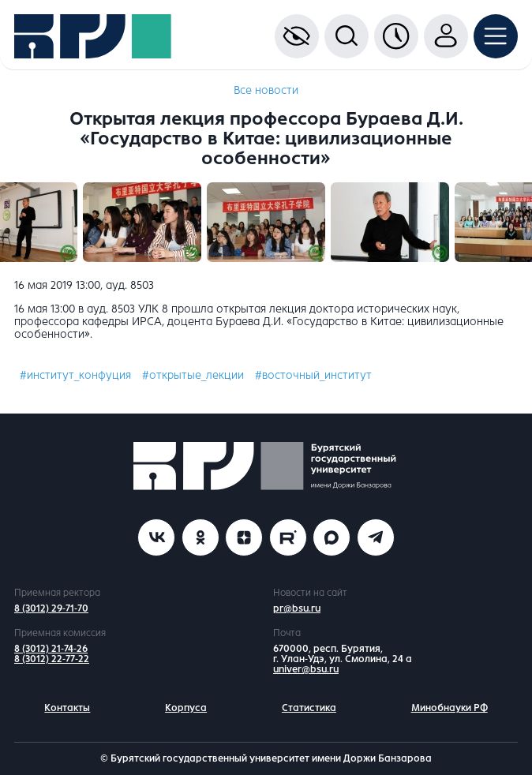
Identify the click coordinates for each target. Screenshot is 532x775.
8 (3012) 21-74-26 (51, 649)
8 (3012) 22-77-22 (52, 659)
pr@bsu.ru (297, 608)
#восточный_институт (313, 375)
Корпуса (186, 708)
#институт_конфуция (75, 375)
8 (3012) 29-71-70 (51, 608)
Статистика (309, 708)
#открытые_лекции (193, 375)
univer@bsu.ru (306, 669)
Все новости (266, 90)
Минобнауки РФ (450, 708)
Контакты (67, 708)
